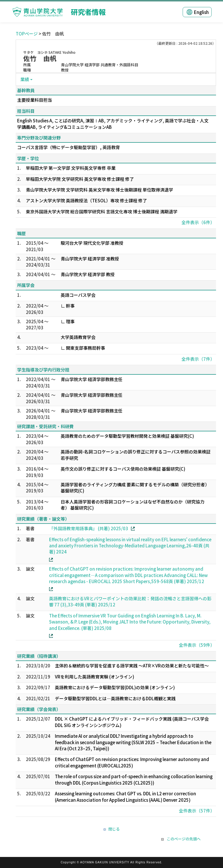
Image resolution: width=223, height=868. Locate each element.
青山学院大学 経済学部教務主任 (92, 379)
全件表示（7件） (198, 359)
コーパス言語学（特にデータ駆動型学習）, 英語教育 (69, 147)
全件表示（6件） (198, 222)
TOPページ (27, 34)
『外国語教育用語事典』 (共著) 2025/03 (89, 528)
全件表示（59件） (197, 645)
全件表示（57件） (197, 811)
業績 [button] (25, 79)
